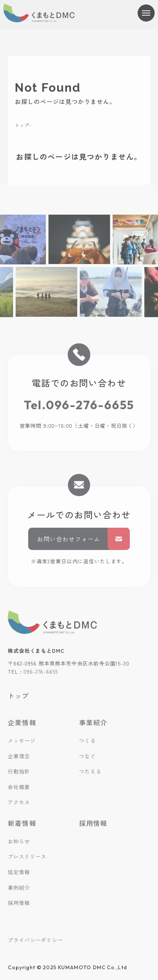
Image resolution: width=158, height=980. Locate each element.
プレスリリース (27, 856)
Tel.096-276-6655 (79, 405)
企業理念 (19, 756)
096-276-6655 (40, 671)
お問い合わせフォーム (83, 539)
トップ (22, 125)
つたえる (90, 771)
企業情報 (22, 722)
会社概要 (19, 787)
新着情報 (22, 823)
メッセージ (22, 740)
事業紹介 (93, 722)
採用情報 (19, 903)
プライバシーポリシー (35, 940)
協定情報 (19, 872)
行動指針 (19, 771)
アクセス (19, 802)
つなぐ (87, 756)
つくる (87, 740)
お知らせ (19, 841)
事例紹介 (19, 888)
